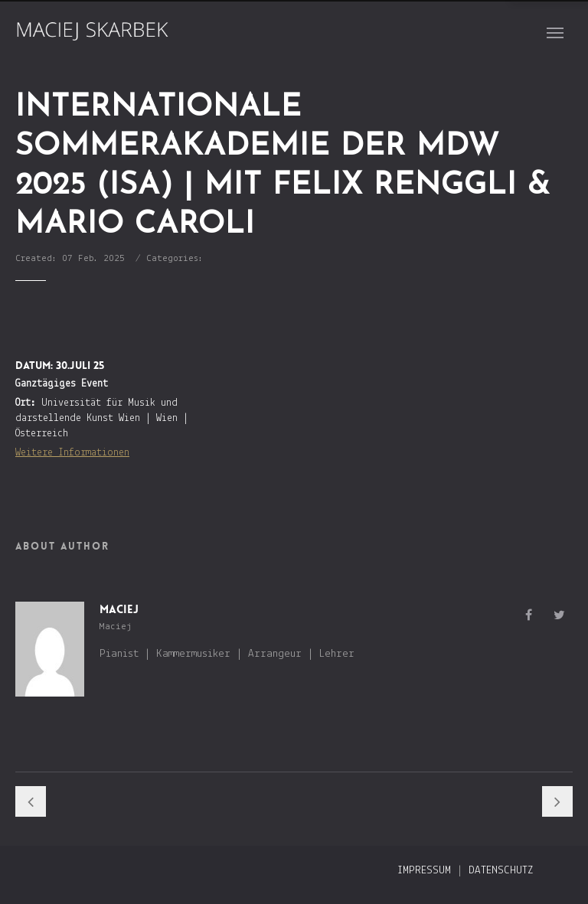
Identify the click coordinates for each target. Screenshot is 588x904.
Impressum (424, 871)
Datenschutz (501, 871)
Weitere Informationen (72, 453)
